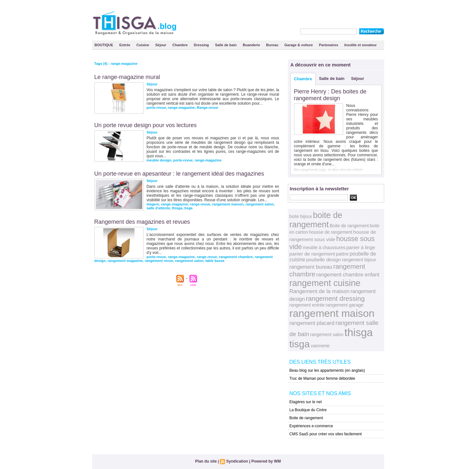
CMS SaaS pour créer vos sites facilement (326, 434)
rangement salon (260, 204)
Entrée (125, 45)
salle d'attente (158, 208)
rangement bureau (311, 267)
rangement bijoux (359, 260)
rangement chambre (236, 257)
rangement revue (159, 261)
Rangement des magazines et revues (142, 222)
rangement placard (312, 323)
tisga (188, 208)
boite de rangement (316, 220)
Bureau (273, 45)
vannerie (320, 346)
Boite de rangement (349, 226)
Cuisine (143, 45)
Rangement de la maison (320, 291)
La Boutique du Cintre (308, 410)
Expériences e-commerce (311, 426)
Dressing (202, 45)
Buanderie (252, 45)
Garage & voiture (299, 45)
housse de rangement (331, 232)
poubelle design (324, 260)
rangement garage (344, 305)
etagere (153, 204)
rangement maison (228, 204)
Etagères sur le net (306, 402)
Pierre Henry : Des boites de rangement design (330, 95)
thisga (177, 208)
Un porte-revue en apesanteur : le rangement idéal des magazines (179, 174)
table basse (215, 261)
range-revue (200, 204)
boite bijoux (301, 216)
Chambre (181, 45)
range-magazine (181, 108)
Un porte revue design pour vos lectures (146, 125)
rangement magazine (125, 261)
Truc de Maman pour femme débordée (322, 378)
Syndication (237, 461)
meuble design (159, 160)
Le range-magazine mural (127, 77)
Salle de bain (226, 45)
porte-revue (156, 108)
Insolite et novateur (361, 45)
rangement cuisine (325, 283)
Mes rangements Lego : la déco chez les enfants (329, 170)
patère (342, 254)
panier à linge (361, 248)
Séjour (161, 45)
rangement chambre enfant (348, 274)
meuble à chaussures (324, 248)
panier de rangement (312, 254)
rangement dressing (335, 298)
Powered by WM (266, 461)
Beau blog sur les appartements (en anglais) (327, 370)
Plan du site (206, 461)
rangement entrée (307, 305)
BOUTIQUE (104, 45)
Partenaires (329, 45)
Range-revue (208, 108)
